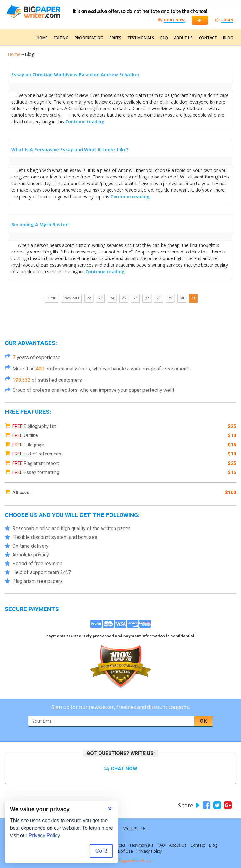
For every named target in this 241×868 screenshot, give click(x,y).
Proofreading (89, 38)
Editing (61, 38)
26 (135, 298)
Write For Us (135, 828)
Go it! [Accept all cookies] (101, 851)
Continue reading (85, 122)
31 (193, 298)
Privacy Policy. (45, 836)
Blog (228, 38)
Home (42, 38)
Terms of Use (120, 851)
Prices (115, 38)
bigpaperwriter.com (137, 860)
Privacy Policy (149, 851)
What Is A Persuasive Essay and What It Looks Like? (70, 149)
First (51, 298)
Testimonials (141, 38)
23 (100, 298)
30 (182, 298)
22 (89, 298)
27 (147, 298)
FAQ (164, 38)
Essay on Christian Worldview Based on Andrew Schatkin (75, 75)
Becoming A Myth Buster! (40, 224)
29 (170, 298)
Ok (203, 721)
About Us (183, 38)
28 (158, 298)
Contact (208, 38)
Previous (71, 298)
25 (124, 298)
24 (112, 298)
